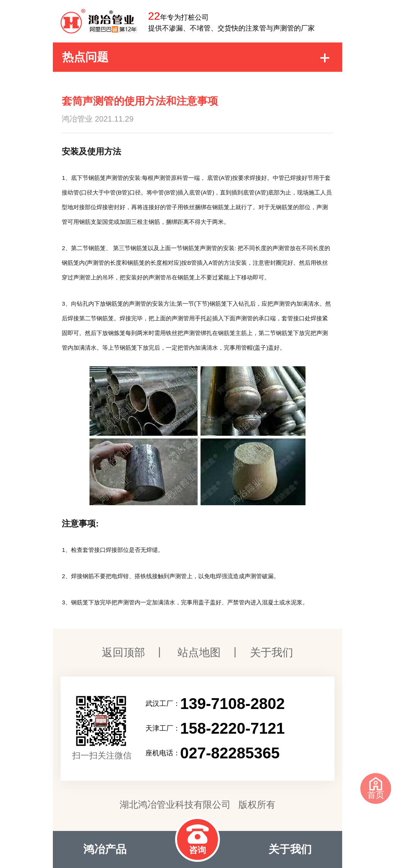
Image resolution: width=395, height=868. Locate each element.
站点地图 (199, 652)
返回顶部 (123, 652)
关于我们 (272, 652)
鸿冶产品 (105, 849)
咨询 (197, 840)
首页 (376, 788)
